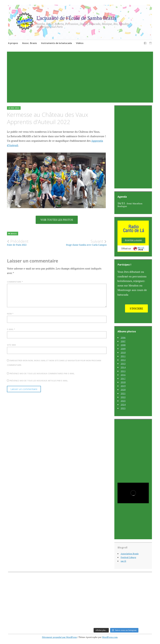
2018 (123, 382)
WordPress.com (110, 637)
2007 (123, 341)
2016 (123, 375)
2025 (123, 408)
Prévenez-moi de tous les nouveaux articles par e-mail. (39, 381)
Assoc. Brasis (30, 43)
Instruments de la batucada (56, 43)
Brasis (14, 234)
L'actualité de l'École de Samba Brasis (76, 18)
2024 (123, 405)
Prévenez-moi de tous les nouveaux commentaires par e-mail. (42, 373)
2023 (123, 401)
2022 (123, 397)
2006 (123, 338)
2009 (123, 349)
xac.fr (123, 561)
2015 (123, 371)
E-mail (11, 329)
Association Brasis (130, 554)
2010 (123, 352)
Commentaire (15, 282)
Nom (10, 314)
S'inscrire (136, 308)
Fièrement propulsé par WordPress (59, 637)
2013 (123, 364)
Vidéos (80, 43)
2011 (123, 356)
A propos (13, 43)
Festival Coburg (128, 557)
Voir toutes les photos (57, 220)
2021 (123, 393)
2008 (123, 345)
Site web (11, 345)
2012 (123, 360)
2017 (123, 378)
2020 (123, 390)
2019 (123, 386)
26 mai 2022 (14, 108)
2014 (123, 367)
